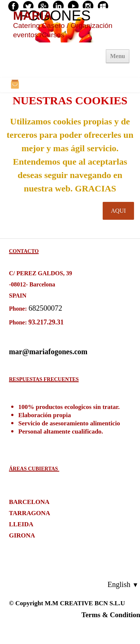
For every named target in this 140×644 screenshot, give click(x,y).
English (123, 584)
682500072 (46, 308)
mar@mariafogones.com (48, 352)
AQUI (118, 211)
